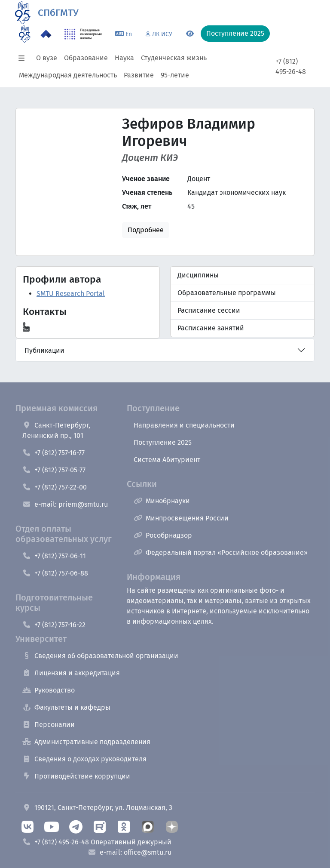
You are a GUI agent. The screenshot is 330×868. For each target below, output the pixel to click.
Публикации (44, 350)
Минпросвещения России (181, 518)
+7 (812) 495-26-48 (291, 66)
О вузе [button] (47, 58)
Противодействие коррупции (76, 776)
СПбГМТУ (58, 13)
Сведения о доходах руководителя (84, 759)
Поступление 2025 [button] (235, 33)
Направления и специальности (184, 425)
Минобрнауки (162, 501)
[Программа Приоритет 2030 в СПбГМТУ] (46, 34)
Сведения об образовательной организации (100, 656)
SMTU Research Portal (71, 294)
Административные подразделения (86, 742)
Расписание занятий (211, 328)
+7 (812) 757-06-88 (55, 573)
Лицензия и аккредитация (71, 673)
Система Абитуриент (167, 460)
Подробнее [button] (146, 230)
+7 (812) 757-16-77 (53, 453)
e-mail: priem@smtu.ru (65, 504)
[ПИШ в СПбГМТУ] (83, 34)
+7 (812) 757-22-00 (55, 487)
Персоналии (49, 725)
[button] (24, 58)
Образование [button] (86, 58)
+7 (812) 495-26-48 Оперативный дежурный (97, 842)
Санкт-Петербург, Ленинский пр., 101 (56, 430)
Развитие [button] (139, 75)
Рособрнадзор (163, 535)
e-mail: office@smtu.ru (130, 852)
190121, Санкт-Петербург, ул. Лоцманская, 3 (97, 808)
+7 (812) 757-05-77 (54, 470)
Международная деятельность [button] (68, 75)
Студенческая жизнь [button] (174, 58)
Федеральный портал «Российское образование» (221, 553)
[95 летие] (25, 34)
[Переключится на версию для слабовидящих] (190, 34)
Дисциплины (198, 275)
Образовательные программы (227, 293)
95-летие (175, 75)
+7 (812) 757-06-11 (54, 556)
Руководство (49, 690)
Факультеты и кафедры (66, 707)
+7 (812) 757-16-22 (54, 625)
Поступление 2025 (163, 442)
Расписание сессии (209, 310)
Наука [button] (124, 58)
